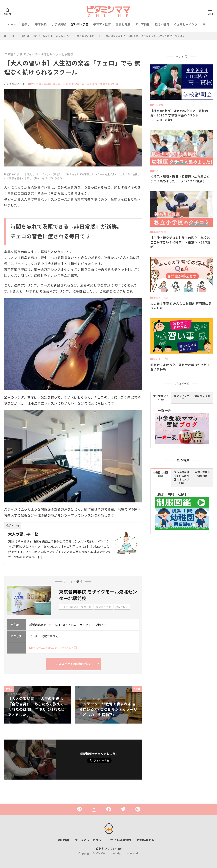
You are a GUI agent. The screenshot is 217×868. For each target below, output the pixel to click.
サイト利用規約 (121, 840)
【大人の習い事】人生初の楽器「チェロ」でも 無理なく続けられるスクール (146, 36)
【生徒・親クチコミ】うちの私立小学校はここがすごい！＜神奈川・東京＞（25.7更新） (180, 242)
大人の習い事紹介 (87, 36)
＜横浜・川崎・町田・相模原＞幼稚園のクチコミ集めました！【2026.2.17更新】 (180, 179)
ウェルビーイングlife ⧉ (190, 24)
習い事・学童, (61, 84)
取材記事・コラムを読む (57, 36)
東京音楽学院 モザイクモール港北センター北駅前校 (39, 54)
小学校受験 (59, 24)
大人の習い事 (110, 84)
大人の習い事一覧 (23, 534)
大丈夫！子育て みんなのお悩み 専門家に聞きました (181, 306)
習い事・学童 (80, 24)
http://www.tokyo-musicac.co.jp (51, 648)
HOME (12, 36)
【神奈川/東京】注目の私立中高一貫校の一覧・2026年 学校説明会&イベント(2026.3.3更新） (181, 115)
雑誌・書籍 (162, 24)
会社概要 (63, 840)
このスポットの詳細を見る (73, 664)
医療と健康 (123, 24)
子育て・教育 (102, 24)
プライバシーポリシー (90, 840)
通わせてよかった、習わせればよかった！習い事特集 (180, 367)
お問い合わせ (146, 840)
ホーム (12, 24)
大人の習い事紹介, (42, 84)
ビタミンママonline (108, 848)
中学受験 (41, 24)
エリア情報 (143, 24)
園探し (26, 24)
